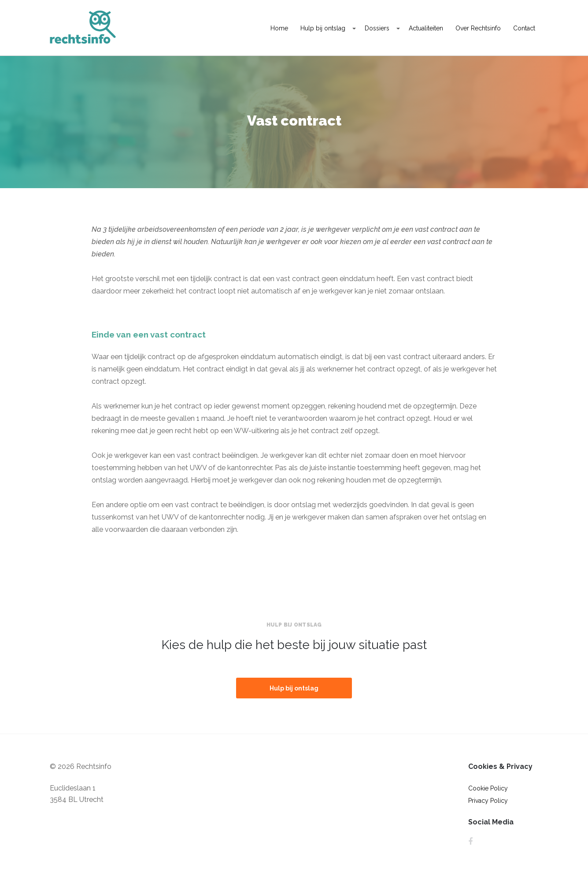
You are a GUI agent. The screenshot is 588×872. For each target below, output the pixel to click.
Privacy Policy (488, 801)
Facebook (470, 842)
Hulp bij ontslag (323, 28)
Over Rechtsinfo (478, 28)
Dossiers (377, 28)
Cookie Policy (488, 788)
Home (279, 28)
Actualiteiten (426, 28)
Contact (524, 28)
